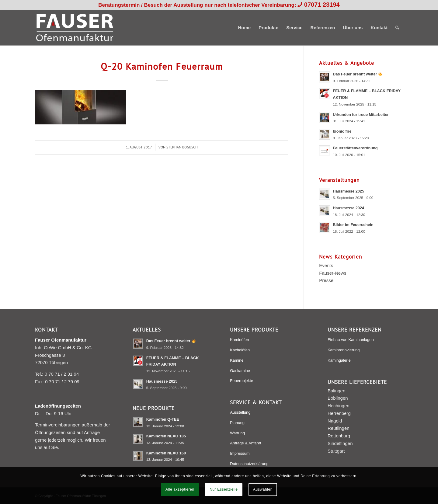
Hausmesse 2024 (348, 208)
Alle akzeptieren (180, 489)
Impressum (240, 453)
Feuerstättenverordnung (355, 148)
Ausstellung (240, 412)
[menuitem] (244, 28)
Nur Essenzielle (224, 489)
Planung (237, 423)
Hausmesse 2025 (348, 191)
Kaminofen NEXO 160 (166, 453)
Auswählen (263, 489)
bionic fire (342, 131)
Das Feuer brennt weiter (357, 74)
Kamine (237, 360)
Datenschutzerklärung (249, 464)
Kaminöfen (239, 340)
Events (326, 265)
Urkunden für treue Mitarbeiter (361, 115)
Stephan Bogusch (182, 147)
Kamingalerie (339, 360)
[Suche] (397, 28)
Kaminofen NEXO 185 (166, 436)
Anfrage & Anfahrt (246, 443)
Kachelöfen (240, 350)
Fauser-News (333, 273)
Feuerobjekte (242, 381)
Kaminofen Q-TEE (163, 419)
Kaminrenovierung (344, 350)
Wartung (237, 433)
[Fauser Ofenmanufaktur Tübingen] (75, 28)
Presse (326, 280)
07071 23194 (322, 5)
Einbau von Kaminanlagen (351, 340)
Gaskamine (240, 371)
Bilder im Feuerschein (353, 225)
